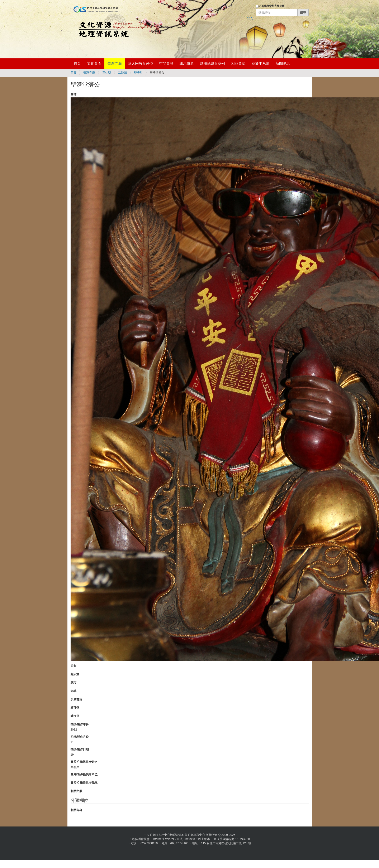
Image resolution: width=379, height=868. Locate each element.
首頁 (77, 64)
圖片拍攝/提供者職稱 (84, 783)
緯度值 (75, 716)
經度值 (75, 708)
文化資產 (94, 64)
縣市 (74, 683)
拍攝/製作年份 (80, 724)
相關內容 (76, 810)
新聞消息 (283, 64)
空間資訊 (166, 64)
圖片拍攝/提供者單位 (84, 774)
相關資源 (238, 64)
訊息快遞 (187, 64)
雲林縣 (106, 73)
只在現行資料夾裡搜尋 (272, 6)
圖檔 (74, 94)
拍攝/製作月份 (80, 737)
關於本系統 (260, 64)
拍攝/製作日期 (80, 749)
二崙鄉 (122, 73)
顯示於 (75, 674)
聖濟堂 (138, 73)
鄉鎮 (74, 691)
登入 (250, 18)
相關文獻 (76, 791)
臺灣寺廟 (115, 64)
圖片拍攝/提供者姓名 (84, 762)
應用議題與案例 (212, 64)
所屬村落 (76, 699)
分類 (74, 666)
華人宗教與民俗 (140, 64)
